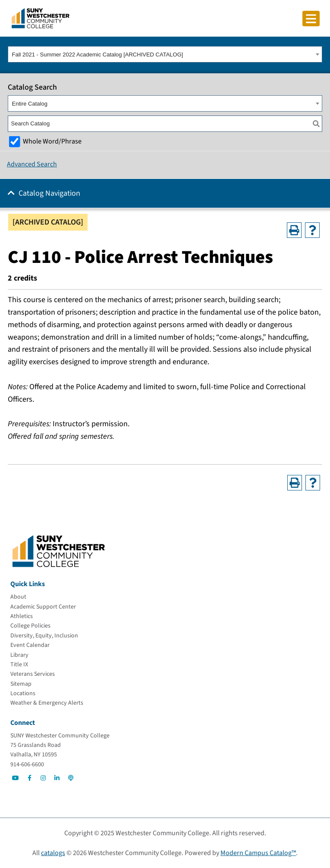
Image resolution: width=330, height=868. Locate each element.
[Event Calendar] (30, 645)
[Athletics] (22, 616)
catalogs (53, 853)
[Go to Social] (16, 778)
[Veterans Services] (33, 674)
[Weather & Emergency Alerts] (47, 703)
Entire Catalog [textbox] (30, 104)
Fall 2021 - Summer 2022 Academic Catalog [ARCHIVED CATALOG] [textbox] (98, 55)
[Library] (19, 655)
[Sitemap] (21, 684)
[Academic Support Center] (43, 607)
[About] (18, 597)
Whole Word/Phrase (52, 141)
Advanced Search (32, 164)
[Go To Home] (41, 18)
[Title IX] (19, 665)
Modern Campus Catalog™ (258, 853)
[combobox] (165, 54)
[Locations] (23, 693)
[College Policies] (30, 626)
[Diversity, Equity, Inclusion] (44, 636)
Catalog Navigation (49, 193)
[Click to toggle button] (311, 19)
